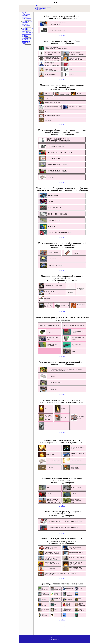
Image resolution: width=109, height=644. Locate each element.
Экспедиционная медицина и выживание (27, 35)
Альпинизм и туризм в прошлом (28, 29)
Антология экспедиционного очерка (27, 25)
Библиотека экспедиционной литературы (27, 18)
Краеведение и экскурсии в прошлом (28, 32)
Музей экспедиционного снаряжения (27, 14)
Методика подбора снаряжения (27, 22)
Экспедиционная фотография (27, 39)
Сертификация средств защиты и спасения (27, 42)
